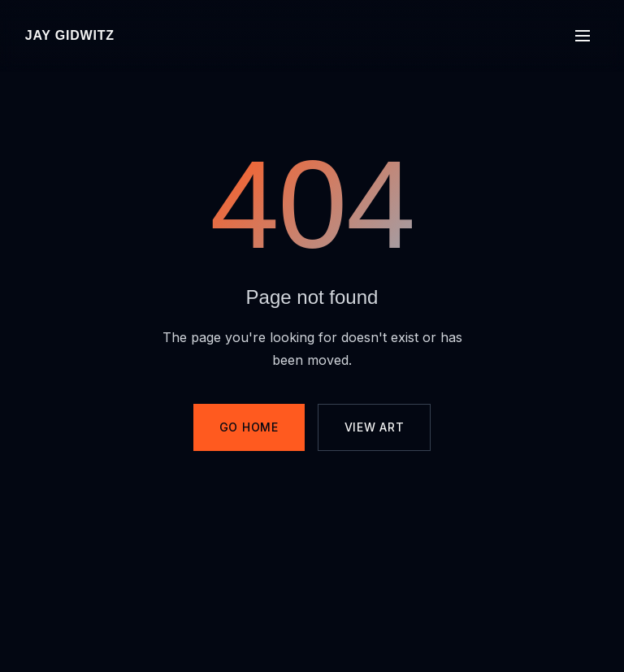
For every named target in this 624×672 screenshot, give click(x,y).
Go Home (249, 427)
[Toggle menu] (583, 36)
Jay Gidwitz (70, 35)
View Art (375, 427)
